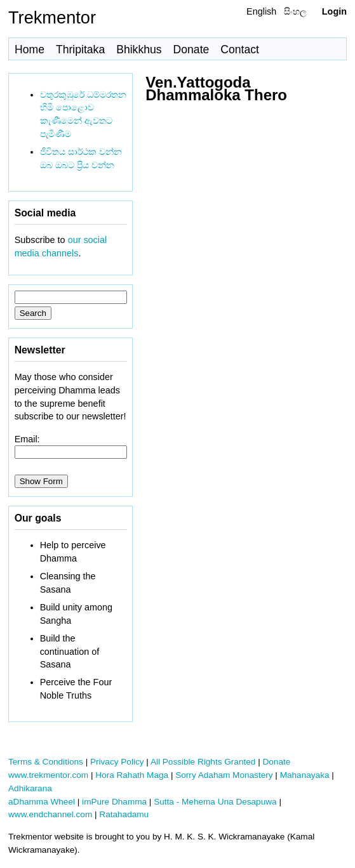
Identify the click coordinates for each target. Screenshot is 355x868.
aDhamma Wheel (42, 802)
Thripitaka (80, 49)
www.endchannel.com (50, 814)
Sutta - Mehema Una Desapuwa (215, 802)
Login (334, 11)
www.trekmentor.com (48, 775)
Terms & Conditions (46, 762)
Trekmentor (52, 17)
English (261, 11)
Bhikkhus (139, 49)
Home (30, 49)
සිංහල (295, 11)
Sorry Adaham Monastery (224, 775)
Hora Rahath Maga (132, 775)
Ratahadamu (124, 814)
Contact (240, 49)
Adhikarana (30, 788)
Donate (191, 49)
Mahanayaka (305, 775)
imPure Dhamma (114, 802)
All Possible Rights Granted (203, 762)
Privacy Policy (117, 762)
